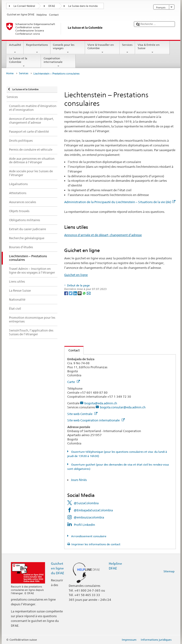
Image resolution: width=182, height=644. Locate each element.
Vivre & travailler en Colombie (102, 49)
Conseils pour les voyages (68, 49)
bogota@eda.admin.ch (101, 403)
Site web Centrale (82, 414)
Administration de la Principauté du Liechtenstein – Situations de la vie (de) (120, 202)
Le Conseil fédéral (24, 6)
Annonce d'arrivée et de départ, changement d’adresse (103, 235)
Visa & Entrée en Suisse (152, 49)
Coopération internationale (58, 62)
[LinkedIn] (75, 293)
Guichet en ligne (76, 275)
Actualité (15, 49)
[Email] (89, 293)
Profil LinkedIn (84, 525)
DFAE (52, 6)
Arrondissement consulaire (88, 536)
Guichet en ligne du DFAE (58, 568)
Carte (74, 382)
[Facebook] (66, 293)
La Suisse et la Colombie (24, 62)
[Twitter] (71, 293)
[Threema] (80, 293)
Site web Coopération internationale (96, 420)
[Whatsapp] (84, 293)
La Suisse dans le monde (83, 6)
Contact (72, 350)
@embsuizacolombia (89, 517)
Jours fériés (79, 480)
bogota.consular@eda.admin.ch (123, 407)
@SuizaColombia (86, 503)
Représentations (37, 49)
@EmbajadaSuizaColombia (93, 510)
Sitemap (169, 571)
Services (127, 49)
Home (10, 73)
